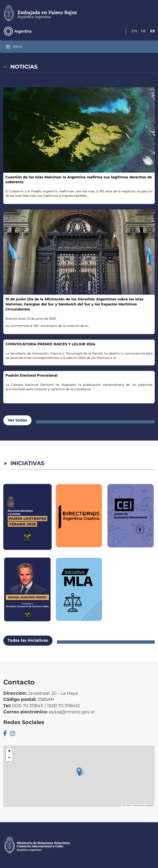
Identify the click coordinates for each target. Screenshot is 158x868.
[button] (79, 772)
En (134, 31)
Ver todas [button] (17, 420)
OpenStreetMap (139, 805)
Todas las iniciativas (28, 640)
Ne (144, 31)
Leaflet (126, 805)
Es (152, 31)
